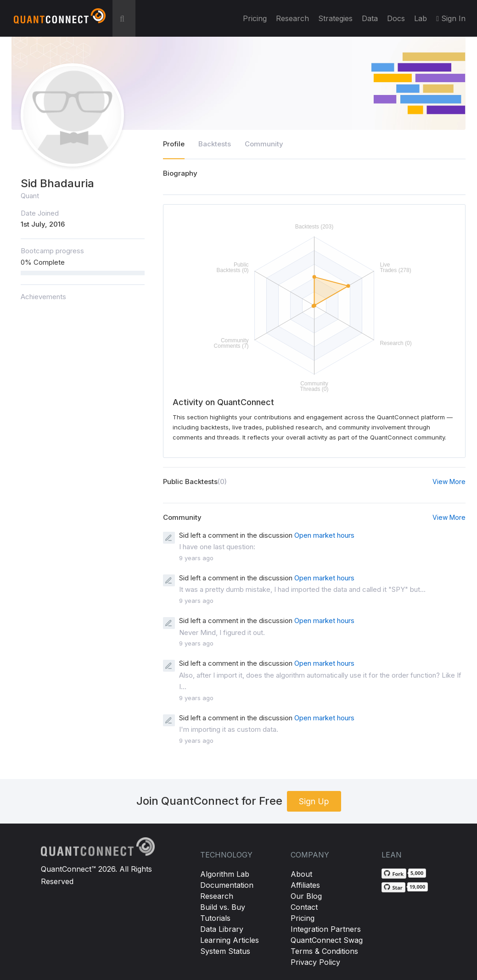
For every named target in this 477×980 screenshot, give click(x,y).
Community (264, 144)
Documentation (227, 885)
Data (370, 18)
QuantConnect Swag (327, 940)
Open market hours (324, 535)
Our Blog (306, 896)
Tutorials (215, 918)
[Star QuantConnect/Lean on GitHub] (393, 887)
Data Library (222, 929)
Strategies (335, 18)
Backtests (215, 144)
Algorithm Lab (225, 874)
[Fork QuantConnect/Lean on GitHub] (394, 874)
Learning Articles (230, 940)
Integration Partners (326, 929)
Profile (174, 144)
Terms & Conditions (324, 951)
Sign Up (314, 801)
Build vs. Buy (223, 907)
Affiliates (305, 885)
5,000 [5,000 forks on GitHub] (417, 873)
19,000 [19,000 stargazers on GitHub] (418, 887)
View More (449, 482)
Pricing (255, 18)
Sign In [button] (451, 18)
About (301, 874)
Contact (304, 907)
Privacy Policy (315, 962)
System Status (225, 951)
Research (292, 18)
